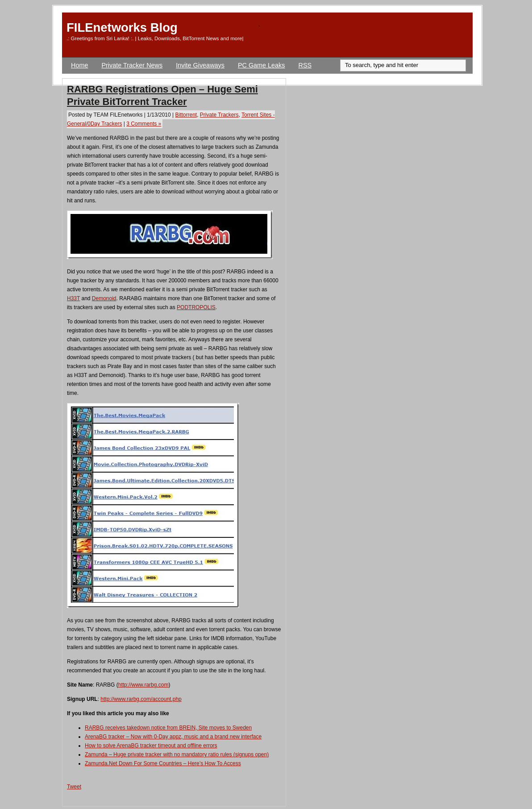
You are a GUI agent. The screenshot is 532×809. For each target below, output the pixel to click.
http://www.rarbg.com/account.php (141, 699)
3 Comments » (144, 124)
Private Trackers (219, 115)
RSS (305, 65)
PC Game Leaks (262, 65)
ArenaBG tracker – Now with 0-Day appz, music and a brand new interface (173, 737)
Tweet (74, 787)
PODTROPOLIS (196, 307)
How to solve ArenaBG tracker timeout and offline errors (151, 746)
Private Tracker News (132, 65)
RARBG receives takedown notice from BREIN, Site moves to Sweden (168, 728)
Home (79, 65)
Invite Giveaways (200, 65)
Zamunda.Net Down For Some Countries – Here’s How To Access (163, 763)
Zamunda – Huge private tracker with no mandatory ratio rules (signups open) (177, 755)
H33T (73, 298)
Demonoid (104, 298)
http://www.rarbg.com (143, 685)
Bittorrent (186, 115)
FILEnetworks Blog (122, 27)
